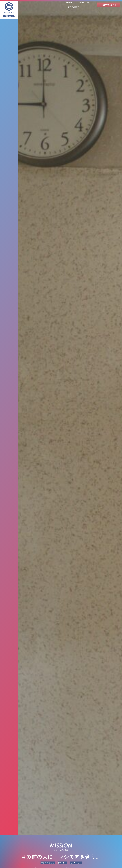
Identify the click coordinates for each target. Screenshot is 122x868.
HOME (69, 2)
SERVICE (84, 2)
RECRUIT (74, 7)
